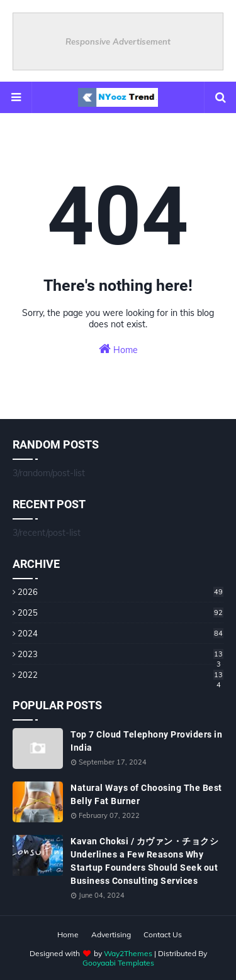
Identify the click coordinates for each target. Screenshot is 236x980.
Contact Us (163, 934)
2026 (121, 592)
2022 (121, 675)
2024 (121, 633)
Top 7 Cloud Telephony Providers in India (146, 741)
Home (118, 349)
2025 (121, 612)
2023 (121, 654)
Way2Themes (128, 953)
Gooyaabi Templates (118, 963)
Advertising (111, 934)
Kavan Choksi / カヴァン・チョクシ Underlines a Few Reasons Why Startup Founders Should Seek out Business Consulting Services (144, 861)
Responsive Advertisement (118, 41)
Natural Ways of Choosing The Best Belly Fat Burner (146, 794)
